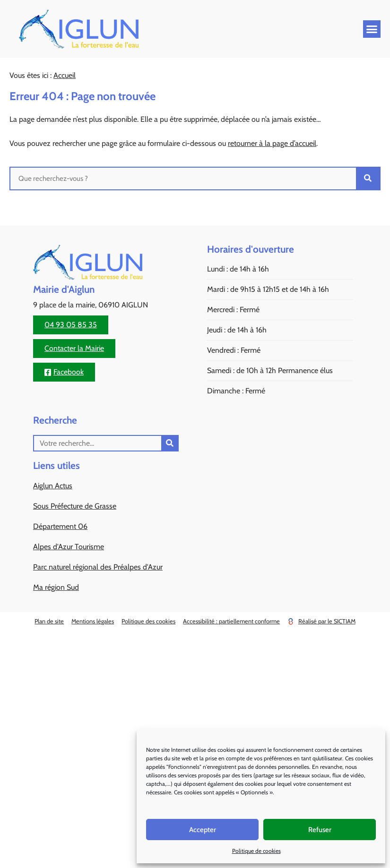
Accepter (203, 830)
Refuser (320, 830)
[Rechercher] (368, 179)
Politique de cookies (256, 851)
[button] (372, 29)
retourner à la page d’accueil (272, 143)
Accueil (65, 75)
